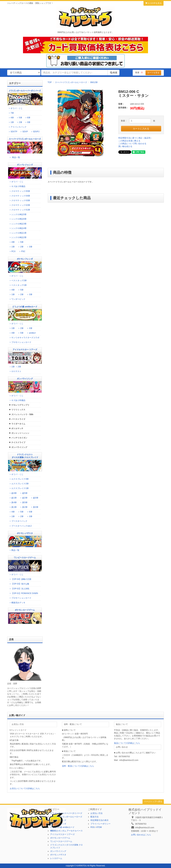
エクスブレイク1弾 (19, 488)
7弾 (12, 113)
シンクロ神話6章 (18, 219)
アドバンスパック (17, 127)
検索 (113, 73)
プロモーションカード (20, 342)
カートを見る (153, 73)
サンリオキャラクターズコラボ (24, 338)
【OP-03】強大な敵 (19, 584)
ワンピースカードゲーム (61, 841)
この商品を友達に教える (129, 141)
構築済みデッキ (17, 603)
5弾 (20, 118)
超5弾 (23, 493)
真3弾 (34, 507)
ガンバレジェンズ (58, 820)
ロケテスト (15, 371)
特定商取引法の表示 (99, 820)
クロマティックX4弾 (19, 196)
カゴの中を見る (153, 3)
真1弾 (13, 507)
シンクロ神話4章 (18, 228)
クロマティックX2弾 (19, 205)
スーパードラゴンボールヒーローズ (71, 82)
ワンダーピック (17, 299)
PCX (12, 251)
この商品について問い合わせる (132, 144)
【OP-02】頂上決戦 (19, 589)
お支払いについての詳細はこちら (25, 788)
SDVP (24, 132)
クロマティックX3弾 (19, 200)
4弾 (12, 118)
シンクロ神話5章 (18, 214)
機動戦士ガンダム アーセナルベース (66, 831)
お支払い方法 (96, 813)
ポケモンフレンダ (58, 824)
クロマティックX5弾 (19, 191)
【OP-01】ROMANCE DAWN (23, 593)
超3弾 (34, 498)
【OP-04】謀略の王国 (20, 579)
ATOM (99, 827)
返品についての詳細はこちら (127, 743)
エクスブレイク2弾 (19, 484)
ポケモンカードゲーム (60, 838)
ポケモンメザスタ (58, 855)
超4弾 (13, 493)
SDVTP (13, 132)
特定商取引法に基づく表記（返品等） (135, 138)
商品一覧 (14, 157)
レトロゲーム (56, 858)
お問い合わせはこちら (141, 835)
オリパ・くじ (15, 108)
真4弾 (13, 502)
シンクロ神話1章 (18, 233)
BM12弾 (94, 82)
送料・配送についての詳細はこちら (78, 766)
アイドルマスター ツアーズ (62, 834)
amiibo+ (31, 333)
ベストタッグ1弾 (18, 285)
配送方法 (94, 817)
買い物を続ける (125, 146)
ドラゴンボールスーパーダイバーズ (66, 813)
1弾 (12, 122)
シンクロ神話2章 (18, 237)
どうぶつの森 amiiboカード (62, 827)
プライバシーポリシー (100, 824)
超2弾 (23, 498)
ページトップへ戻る (153, 801)
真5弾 (23, 502)
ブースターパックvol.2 (20, 526)
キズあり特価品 (17, 186)
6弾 (28, 118)
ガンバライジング (58, 851)
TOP (50, 82)
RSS (93, 827)
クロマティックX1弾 (19, 210)
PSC (22, 251)
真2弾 (23, 507)
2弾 (19, 122)
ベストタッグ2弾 (18, 281)
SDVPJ (35, 132)
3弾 (27, 122)
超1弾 (13, 498)
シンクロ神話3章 (18, 224)
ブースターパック (18, 521)
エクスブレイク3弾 (19, 479)
